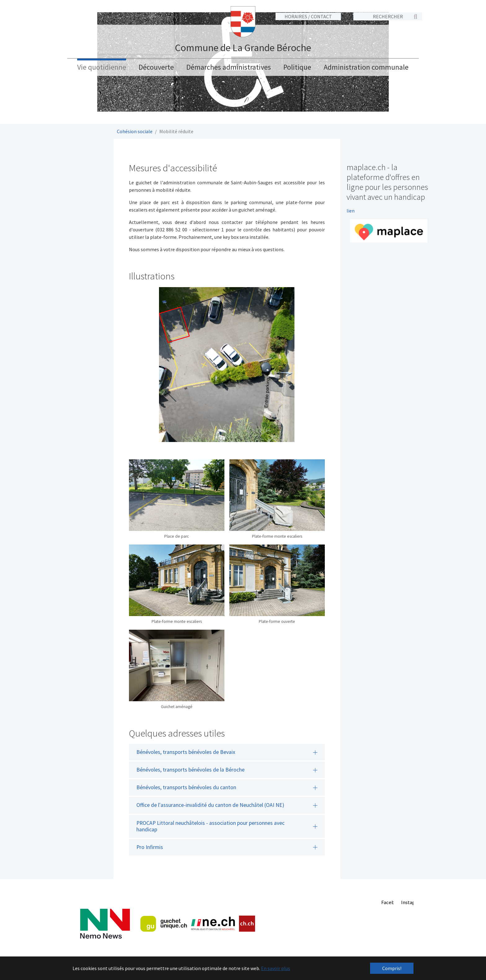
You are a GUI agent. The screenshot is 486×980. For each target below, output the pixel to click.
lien (351, 210)
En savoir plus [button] (276, 968)
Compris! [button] (392, 968)
